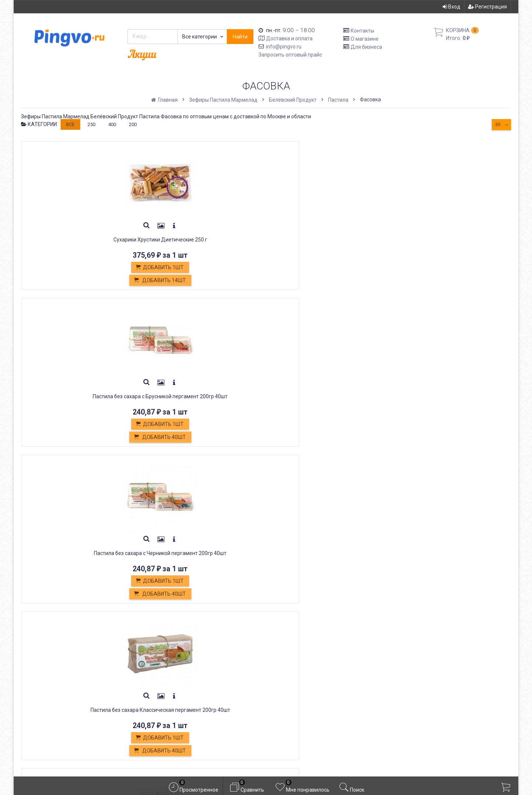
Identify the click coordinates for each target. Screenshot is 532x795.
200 (133, 124)
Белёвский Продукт (293, 100)
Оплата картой (162, 717)
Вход (451, 7)
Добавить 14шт (66, 281)
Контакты (362, 31)
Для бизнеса (366, 47)
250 (91, 124)
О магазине (365, 39)
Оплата (152, 667)
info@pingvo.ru (284, 47)
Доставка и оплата (289, 38)
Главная (165, 100)
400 (112, 124)
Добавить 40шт (166, 281)
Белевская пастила (169, 692)
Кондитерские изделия (175, 684)
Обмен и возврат (166, 676)
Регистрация (487, 7)
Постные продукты (169, 701)
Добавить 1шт (66, 268)
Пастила (338, 100)
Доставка (156, 659)
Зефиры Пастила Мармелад (223, 100)
